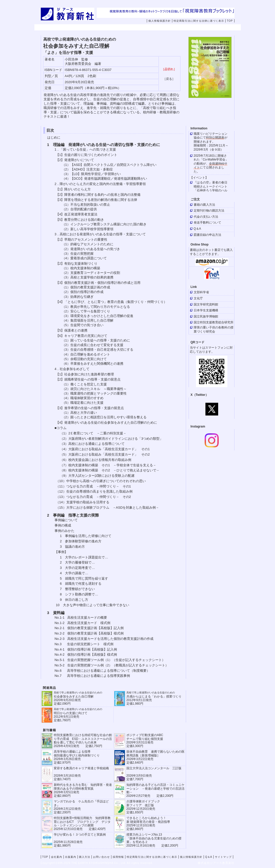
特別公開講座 (215, 138)
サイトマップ (223, 857)
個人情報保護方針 (160, 21)
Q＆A (209, 857)
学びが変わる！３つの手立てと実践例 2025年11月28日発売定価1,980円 (80, 840)
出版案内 (114, 28)
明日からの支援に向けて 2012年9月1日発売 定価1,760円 (78, 715)
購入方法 (146, 28)
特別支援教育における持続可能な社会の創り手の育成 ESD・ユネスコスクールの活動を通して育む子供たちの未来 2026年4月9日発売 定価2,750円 (83, 741)
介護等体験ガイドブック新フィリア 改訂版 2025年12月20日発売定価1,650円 (143, 807)
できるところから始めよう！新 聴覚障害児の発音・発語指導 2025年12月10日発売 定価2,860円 (148, 823)
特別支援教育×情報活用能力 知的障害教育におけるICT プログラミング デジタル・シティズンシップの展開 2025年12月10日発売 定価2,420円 (82, 823)
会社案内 (82, 28)
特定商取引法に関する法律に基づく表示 (199, 21)
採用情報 (211, 28)
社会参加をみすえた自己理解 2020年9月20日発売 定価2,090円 (78, 698)
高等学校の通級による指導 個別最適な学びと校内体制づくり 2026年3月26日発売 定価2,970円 (77, 757)
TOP (230, 21)
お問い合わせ (182, 28)
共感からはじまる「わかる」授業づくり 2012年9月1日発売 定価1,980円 (154, 698)
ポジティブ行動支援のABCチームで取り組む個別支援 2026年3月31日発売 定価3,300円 (145, 741)
